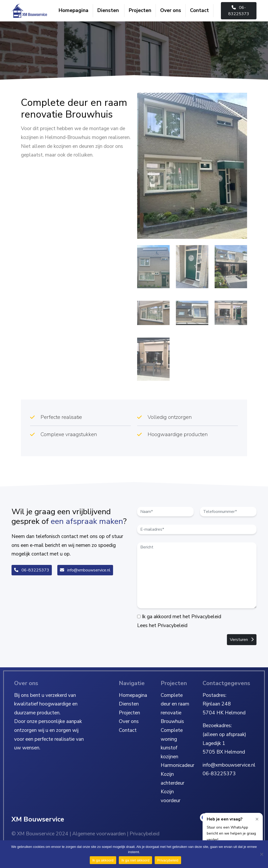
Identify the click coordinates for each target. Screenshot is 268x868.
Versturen (242, 640)
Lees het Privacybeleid (162, 626)
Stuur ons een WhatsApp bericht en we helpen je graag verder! (231, 834)
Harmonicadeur (177, 765)
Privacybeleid (144, 834)
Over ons (171, 10)
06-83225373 (239, 11)
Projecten (140, 10)
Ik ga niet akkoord (135, 860)
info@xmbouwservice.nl (85, 570)
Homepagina (74, 10)
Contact (199, 10)
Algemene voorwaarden (99, 834)
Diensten (108, 10)
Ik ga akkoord (103, 860)
